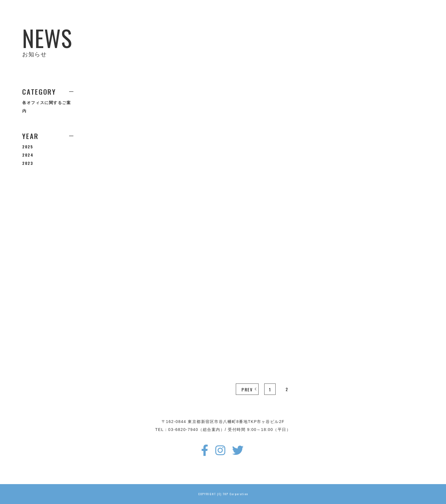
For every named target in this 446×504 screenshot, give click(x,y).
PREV (247, 389)
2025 (28, 147)
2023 (28, 163)
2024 (28, 155)
